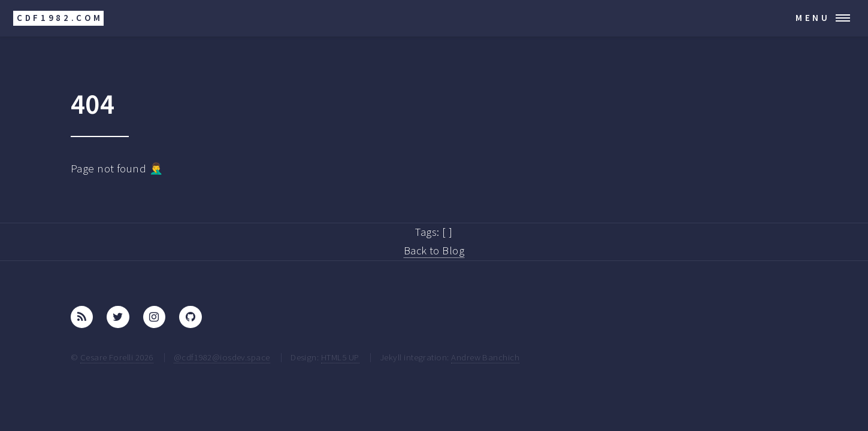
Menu (813, 18)
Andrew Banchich (485, 357)
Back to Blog (434, 251)
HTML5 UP (340, 357)
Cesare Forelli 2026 (117, 357)
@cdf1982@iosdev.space (222, 357)
